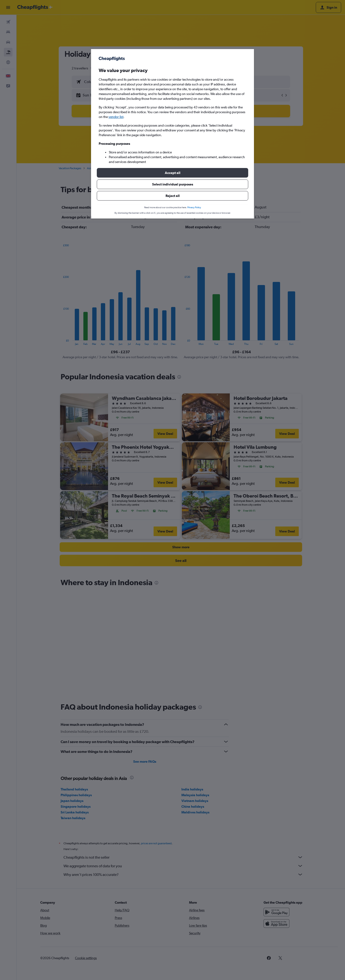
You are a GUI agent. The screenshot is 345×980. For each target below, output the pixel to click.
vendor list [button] (116, 117)
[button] (172, 173)
